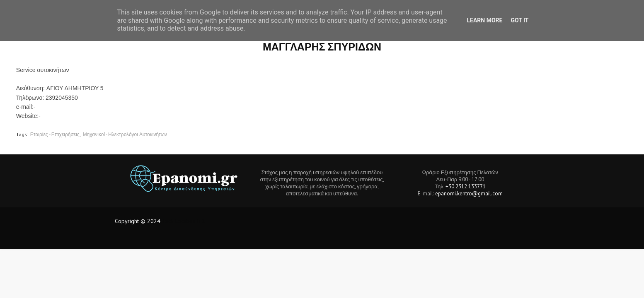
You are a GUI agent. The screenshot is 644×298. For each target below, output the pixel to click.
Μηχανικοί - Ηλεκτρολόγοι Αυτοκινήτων (125, 134)
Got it (519, 20)
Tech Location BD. (184, 221)
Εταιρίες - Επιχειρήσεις (55, 134)
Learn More (484, 20)
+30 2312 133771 (466, 186)
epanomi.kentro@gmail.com (469, 193)
